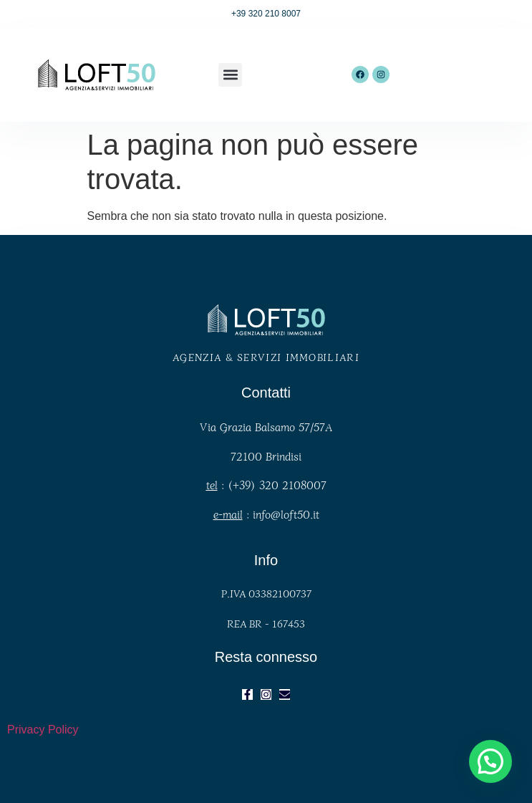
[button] (230, 75)
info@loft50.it (286, 514)
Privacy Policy (43, 730)
